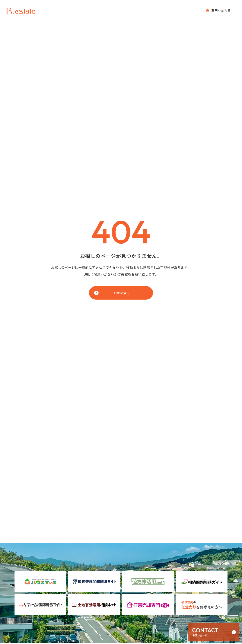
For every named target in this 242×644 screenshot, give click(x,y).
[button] (218, 10)
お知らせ (188, 10)
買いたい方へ (146, 10)
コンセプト (169, 10)
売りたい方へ (122, 10)
